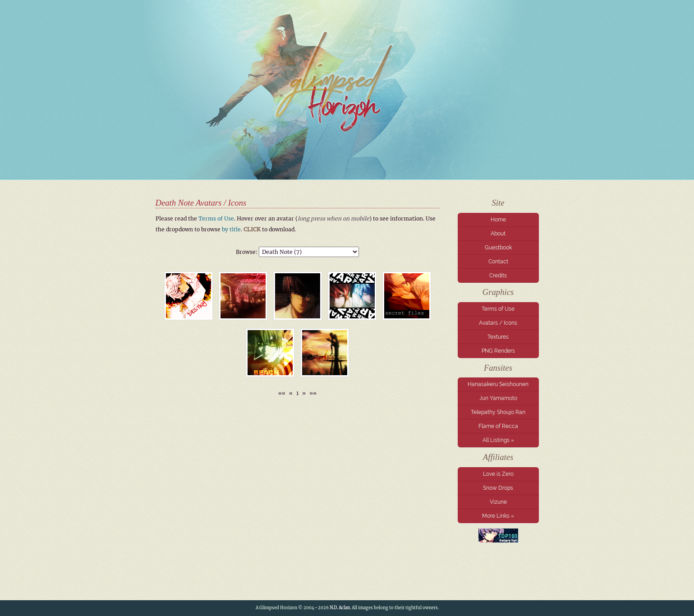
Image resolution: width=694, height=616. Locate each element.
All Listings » (498, 440)
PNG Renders (498, 351)
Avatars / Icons (498, 323)
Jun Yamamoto (498, 398)
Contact (498, 262)
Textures (498, 337)
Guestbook (498, 248)
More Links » (498, 516)
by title (231, 229)
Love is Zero (498, 474)
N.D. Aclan (340, 608)
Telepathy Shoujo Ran (498, 412)
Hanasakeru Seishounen (498, 384)
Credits (498, 276)
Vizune (498, 502)
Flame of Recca (498, 426)
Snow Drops (498, 488)
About (498, 234)
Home (498, 220)
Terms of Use (498, 309)
